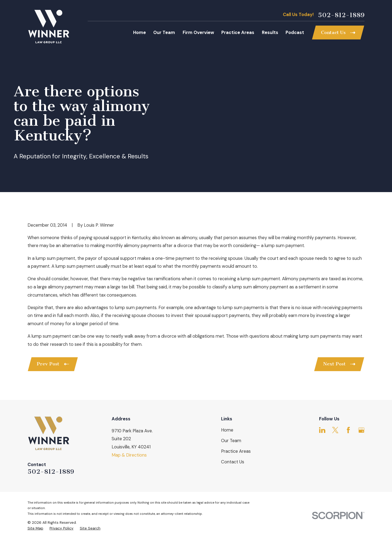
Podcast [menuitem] (295, 33)
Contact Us (233, 462)
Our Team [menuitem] (164, 33)
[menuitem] (35, 528)
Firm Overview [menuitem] (198, 33)
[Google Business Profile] (361, 430)
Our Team (231, 441)
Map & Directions (129, 455)
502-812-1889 (341, 15)
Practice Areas (236, 451)
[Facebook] (348, 430)
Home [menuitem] (140, 33)
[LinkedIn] (322, 430)
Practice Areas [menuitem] (238, 33)
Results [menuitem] (270, 33)
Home (227, 430)
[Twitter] (335, 430)
